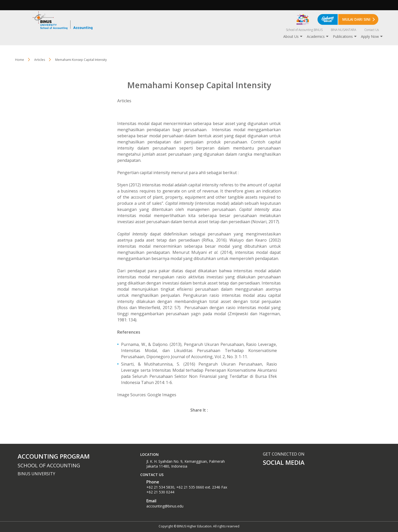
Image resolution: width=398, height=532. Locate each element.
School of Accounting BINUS (304, 30)
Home (20, 60)
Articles (40, 60)
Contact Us (372, 30)
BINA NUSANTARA (343, 30)
